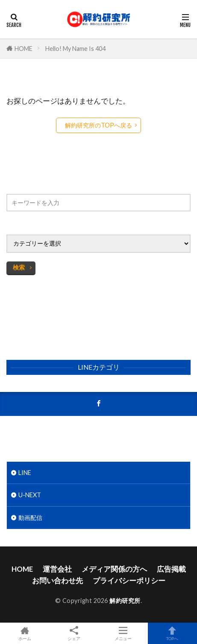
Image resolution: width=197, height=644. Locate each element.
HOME (24, 49)
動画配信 (30, 518)
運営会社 (57, 569)
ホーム (25, 633)
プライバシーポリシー (129, 580)
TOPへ (172, 633)
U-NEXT (30, 495)
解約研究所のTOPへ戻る (98, 125)
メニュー (123, 633)
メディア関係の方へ (114, 569)
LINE (25, 473)
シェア (74, 634)
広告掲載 (171, 569)
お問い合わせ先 (57, 580)
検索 (19, 267)
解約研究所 (125, 601)
